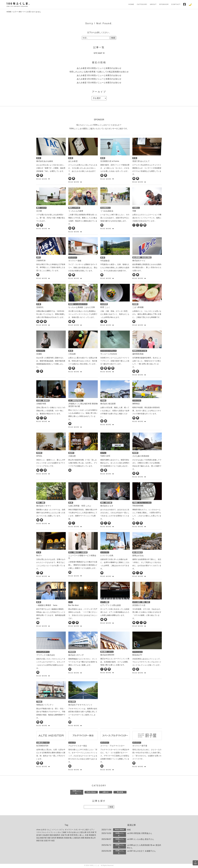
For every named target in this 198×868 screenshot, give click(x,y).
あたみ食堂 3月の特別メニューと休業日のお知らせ (99, 75)
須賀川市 (47, 841)
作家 (93, 833)
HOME (131, 4)
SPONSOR (164, 4)
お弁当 (43, 830)
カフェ (62, 830)
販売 (79, 838)
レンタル (58, 833)
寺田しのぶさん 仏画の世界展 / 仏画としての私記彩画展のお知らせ (99, 72)
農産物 (87, 838)
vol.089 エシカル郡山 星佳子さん (140, 840)
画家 (49, 838)
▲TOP (195, 863)
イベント (55, 830)
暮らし (82, 836)
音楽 (42, 841)
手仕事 (67, 836)
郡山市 (93, 838)
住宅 (89, 833)
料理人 (76, 836)
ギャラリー (69, 830)
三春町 (64, 833)
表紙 (129, 830)
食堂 (53, 841)
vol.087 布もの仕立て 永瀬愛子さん (141, 852)
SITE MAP (99, 53)
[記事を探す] (96, 808)
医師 (51, 836)
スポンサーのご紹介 (81, 830)
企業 (85, 833)
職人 (71, 838)
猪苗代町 (44, 838)
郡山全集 (120, 793)
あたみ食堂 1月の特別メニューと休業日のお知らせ (99, 83)
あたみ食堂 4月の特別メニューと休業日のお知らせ (99, 68)
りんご (49, 830)
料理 (72, 836)
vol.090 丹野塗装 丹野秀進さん (140, 834)
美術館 (67, 838)
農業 (83, 838)
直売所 (54, 838)
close (38, 830)
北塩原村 (46, 836)
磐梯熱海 (60, 838)
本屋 (87, 836)
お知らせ (106, 793)
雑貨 (38, 841)
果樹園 (91, 836)
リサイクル (41, 833)
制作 (40, 836)
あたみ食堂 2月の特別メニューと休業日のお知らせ (99, 79)
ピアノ (92, 830)
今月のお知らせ (73, 833)
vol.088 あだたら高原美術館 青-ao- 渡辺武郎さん (144, 847)
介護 (81, 833)
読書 (75, 838)
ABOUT (153, 4)
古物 (62, 836)
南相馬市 (57, 836)
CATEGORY (142, 4)
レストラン (49, 833)
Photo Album (91, 793)
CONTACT (176, 4)
